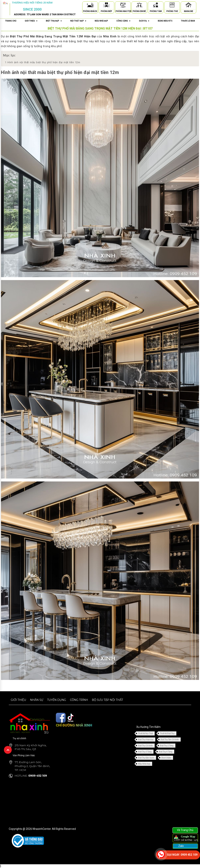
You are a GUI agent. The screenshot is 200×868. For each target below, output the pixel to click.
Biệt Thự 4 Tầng (166, 752)
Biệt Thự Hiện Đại (146, 740)
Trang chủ (11, 21)
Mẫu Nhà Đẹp (144, 764)
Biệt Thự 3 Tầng (145, 752)
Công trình (79, 700)
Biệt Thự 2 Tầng (167, 746)
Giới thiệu (18, 700)
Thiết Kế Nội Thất (145, 733)
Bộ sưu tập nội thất (107, 700)
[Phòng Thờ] (172, 6)
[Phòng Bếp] (106, 6)
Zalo (181, 846)
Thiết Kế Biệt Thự (167, 733)
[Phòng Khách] (90, 6)
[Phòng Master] (123, 6)
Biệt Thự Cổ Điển (145, 746)
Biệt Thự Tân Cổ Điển (170, 740)
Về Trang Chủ (185, 830)
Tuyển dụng (57, 700)
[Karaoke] (188, 6)
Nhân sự (37, 700)
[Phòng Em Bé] (139, 6)
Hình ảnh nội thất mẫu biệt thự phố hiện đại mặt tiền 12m (42, 62)
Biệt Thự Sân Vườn (146, 758)
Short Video (166, 758)
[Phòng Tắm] (156, 6)
